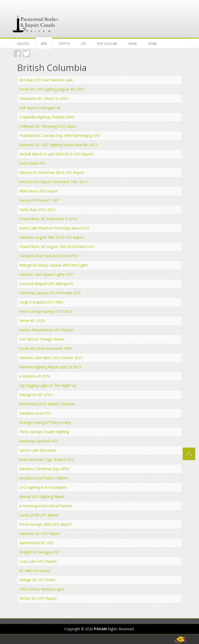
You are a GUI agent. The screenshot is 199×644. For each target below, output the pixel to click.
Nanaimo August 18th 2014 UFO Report (52, 237)
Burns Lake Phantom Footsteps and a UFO (54, 228)
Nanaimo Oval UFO (35, 413)
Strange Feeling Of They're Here (45, 422)
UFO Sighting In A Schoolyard (43, 487)
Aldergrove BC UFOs (36, 395)
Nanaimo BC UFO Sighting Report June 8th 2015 (58, 145)
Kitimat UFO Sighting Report (42, 497)
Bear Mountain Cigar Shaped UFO (47, 459)
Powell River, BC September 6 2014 (48, 219)
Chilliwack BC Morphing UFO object (48, 126)
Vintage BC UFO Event (37, 580)
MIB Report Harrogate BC (40, 108)
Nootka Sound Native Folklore (44, 478)
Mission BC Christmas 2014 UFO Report (52, 173)
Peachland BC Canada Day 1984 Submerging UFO (60, 135)
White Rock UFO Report (38, 191)
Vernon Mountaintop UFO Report (46, 330)
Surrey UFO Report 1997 (39, 200)
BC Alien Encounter (35, 571)
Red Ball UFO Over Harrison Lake (46, 80)
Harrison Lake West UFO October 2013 (51, 358)
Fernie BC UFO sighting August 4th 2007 (52, 89)
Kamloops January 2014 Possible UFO (50, 293)
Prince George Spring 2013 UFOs (46, 311)
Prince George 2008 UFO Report (45, 524)
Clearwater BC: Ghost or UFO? (44, 98)
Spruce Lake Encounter (38, 450)
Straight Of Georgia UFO (39, 552)
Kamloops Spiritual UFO (38, 441)
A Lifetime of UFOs (35, 376)
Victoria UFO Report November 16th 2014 (53, 182)
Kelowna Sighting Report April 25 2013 (50, 367)
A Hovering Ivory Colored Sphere (46, 506)
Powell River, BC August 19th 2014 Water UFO (57, 247)
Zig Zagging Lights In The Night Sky (48, 385)
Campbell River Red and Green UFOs (49, 256)
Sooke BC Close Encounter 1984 (45, 348)
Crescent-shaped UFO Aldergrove (46, 284)
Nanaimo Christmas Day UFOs (44, 469)
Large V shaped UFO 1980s (41, 302)
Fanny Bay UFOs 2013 (37, 210)
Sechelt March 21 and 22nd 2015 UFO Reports (57, 154)
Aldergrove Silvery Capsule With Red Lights (54, 265)
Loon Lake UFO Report (38, 561)
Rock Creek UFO (32, 163)
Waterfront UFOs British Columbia (47, 404)
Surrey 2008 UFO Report (39, 515)
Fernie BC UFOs (32, 321)
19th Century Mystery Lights (42, 589)
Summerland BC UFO (36, 543)
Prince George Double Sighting (44, 432)
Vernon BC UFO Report (38, 598)
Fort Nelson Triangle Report (42, 339)
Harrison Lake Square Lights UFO (46, 274)
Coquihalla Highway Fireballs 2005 (47, 117)
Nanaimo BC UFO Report (40, 534)
